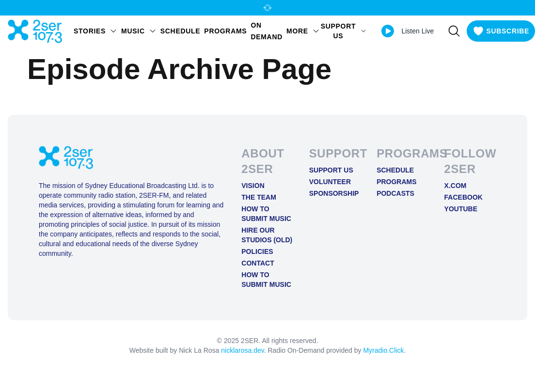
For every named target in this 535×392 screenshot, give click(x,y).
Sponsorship (334, 193)
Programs (225, 31)
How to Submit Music (266, 214)
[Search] (454, 31)
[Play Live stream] (388, 31)
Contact (258, 263)
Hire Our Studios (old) (267, 235)
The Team (259, 197)
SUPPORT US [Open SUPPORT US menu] (344, 31)
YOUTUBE (461, 209)
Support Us (331, 170)
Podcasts (395, 193)
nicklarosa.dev (242, 350)
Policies (257, 251)
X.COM (456, 186)
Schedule (181, 31)
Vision (253, 186)
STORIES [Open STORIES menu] (95, 31)
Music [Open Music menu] (139, 31)
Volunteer (330, 182)
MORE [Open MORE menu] (303, 31)
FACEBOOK (464, 197)
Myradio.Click (383, 350)
